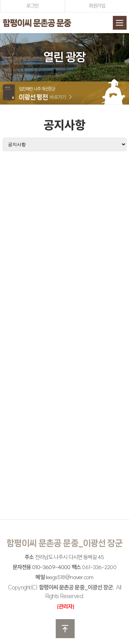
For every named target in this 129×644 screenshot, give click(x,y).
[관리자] (66, 606)
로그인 (32, 6)
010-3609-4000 (51, 567)
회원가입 (97, 6)
